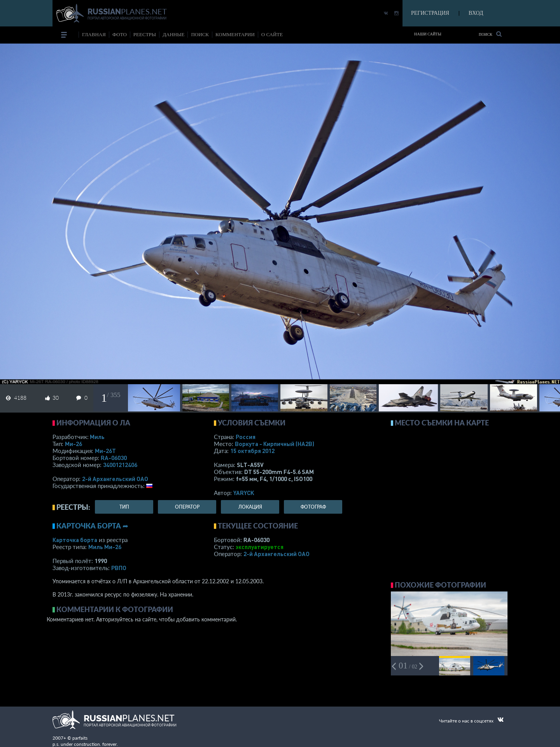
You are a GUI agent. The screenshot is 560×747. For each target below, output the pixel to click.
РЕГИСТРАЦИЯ (430, 13)
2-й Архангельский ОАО (115, 479)
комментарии (235, 34)
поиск (200, 34)
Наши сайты (428, 34)
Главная (94, 34)
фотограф (313, 507)
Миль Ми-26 (105, 547)
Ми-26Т (105, 451)
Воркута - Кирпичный (275, 444)
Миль (97, 437)
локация (250, 507)
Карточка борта (75, 540)
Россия (246, 437)
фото (120, 34)
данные (173, 34)
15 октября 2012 (252, 451)
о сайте (272, 34)
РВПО (119, 568)
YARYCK (244, 493)
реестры (145, 34)
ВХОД (476, 13)
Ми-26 (73, 444)
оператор (187, 507)
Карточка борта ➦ (92, 526)
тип (124, 507)
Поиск (490, 34)
